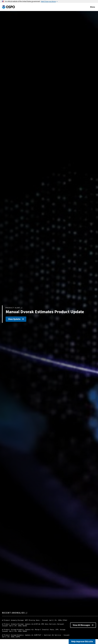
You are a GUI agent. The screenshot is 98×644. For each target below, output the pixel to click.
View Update (16, 319)
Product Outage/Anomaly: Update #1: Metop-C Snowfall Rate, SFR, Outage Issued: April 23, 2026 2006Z (47, 633)
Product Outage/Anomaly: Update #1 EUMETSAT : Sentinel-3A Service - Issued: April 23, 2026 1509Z (46, 637)
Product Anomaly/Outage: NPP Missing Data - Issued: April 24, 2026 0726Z (35, 626)
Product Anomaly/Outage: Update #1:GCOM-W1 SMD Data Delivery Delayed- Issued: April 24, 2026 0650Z (47, 629)
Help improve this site (82, 641)
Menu (90, 7)
